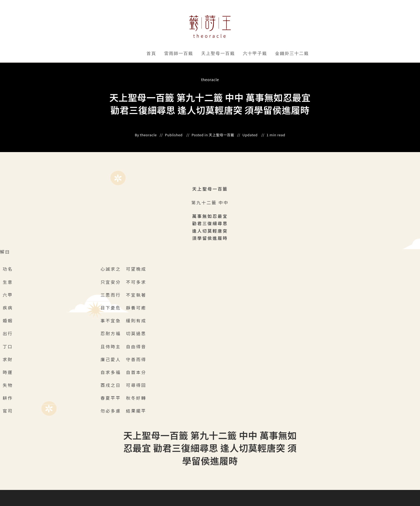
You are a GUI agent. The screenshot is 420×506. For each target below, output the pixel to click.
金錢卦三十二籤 (292, 53)
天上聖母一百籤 (218, 53)
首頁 (151, 53)
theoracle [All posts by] (210, 80)
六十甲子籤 (255, 53)
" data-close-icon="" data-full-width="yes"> (194, 54)
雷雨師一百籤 (179, 53)
